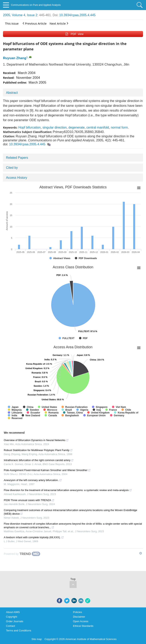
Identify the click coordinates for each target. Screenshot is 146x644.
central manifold (98, 127)
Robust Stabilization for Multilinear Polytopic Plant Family (38, 450)
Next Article (59, 23)
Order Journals (15, 621)
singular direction (54, 127)
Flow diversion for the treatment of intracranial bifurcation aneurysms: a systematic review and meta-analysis (68, 490)
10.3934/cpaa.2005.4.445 (77, 15)
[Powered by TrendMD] (22, 554)
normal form (119, 127)
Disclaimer (79, 617)
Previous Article (35, 23)
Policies (77, 612)
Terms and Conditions (19, 631)
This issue (12, 23)
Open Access (81, 621)
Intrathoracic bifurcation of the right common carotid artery (39, 460)
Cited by (12, 168)
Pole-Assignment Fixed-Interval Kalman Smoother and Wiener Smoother (47, 470)
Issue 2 (32, 15)
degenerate (76, 127)
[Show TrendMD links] (141, 553)
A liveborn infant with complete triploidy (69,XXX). (34, 537)
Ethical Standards (83, 626)
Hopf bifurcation (29, 127)
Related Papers (17, 158)
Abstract (12, 93)
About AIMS (13, 612)
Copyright (12, 617)
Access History (17, 178)
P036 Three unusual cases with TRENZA (29, 500)
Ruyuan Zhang (15, 58)
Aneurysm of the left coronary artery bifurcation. (33, 480)
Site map (37, 639)
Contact (10, 626)
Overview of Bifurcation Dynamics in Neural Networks (36, 440)
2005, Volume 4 (14, 15)
